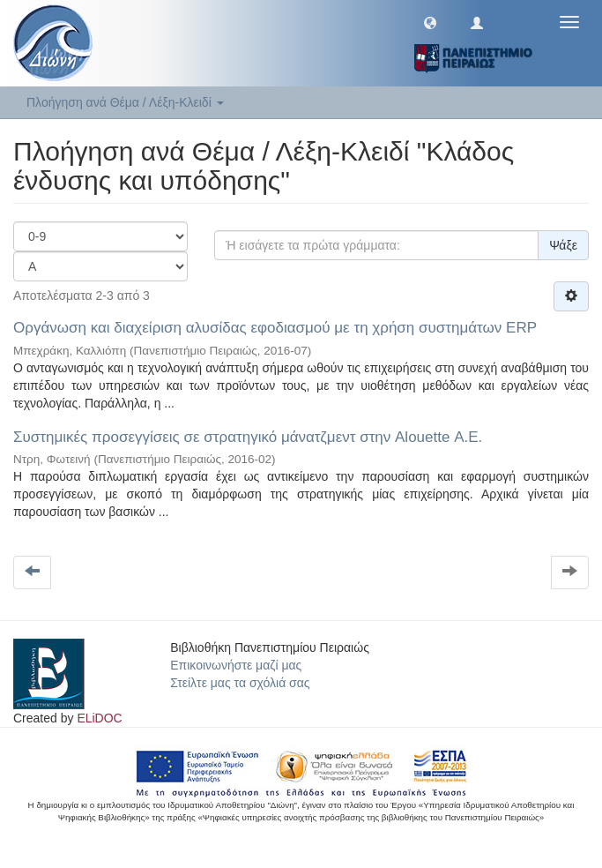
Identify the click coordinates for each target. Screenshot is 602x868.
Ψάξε (563, 245)
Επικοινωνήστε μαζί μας (236, 665)
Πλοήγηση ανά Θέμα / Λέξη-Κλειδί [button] (125, 102)
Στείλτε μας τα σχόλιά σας (240, 683)
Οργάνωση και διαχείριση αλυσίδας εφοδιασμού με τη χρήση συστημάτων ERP (275, 328)
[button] (430, 22)
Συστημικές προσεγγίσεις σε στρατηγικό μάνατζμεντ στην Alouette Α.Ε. (248, 437)
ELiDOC (99, 718)
